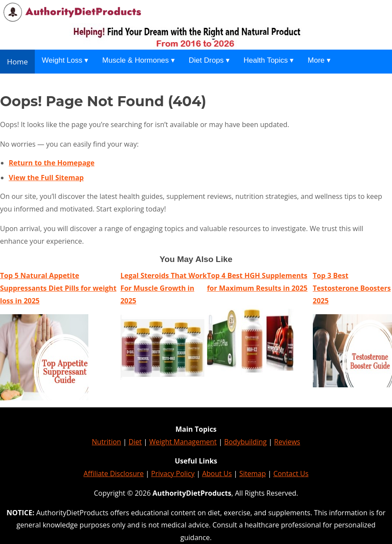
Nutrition (106, 442)
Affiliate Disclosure (114, 473)
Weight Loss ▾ (65, 60)
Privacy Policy (173, 473)
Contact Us (291, 473)
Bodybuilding (245, 442)
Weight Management (183, 442)
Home (17, 62)
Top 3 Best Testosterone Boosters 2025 (352, 288)
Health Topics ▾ (269, 60)
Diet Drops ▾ (209, 60)
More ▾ (319, 60)
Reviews (287, 442)
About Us (217, 473)
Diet (135, 442)
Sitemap (253, 473)
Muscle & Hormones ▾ (139, 60)
